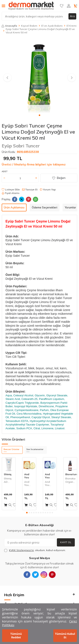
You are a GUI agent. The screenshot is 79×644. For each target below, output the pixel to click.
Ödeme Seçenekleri (45, 207)
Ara (72, 16)
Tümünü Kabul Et (65, 636)
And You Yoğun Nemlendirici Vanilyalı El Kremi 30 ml (29, 483)
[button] (39, 115)
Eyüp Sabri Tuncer (21, 146)
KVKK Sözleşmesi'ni (21, 550)
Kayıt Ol (66, 542)
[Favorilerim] (62, 6)
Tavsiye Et (30, 189)
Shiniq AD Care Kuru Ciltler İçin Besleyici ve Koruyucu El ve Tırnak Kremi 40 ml (9, 480)
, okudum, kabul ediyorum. (35, 550)
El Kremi (72, 26)
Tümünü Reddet (16, 636)
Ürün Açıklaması (14, 207)
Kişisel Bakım (29, 26)
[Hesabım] (69, 6)
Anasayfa (9, 26)
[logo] (31, 6)
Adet (5, 171)
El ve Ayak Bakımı (52, 26)
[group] (39, 75)
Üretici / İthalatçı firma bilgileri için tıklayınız (34, 164)
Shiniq (8, 474)
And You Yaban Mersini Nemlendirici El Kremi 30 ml (50, 483)
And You (27, 476)
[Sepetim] (76, 6)
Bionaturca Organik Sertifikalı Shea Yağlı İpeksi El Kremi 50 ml (70, 480)
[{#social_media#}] (27, 575)
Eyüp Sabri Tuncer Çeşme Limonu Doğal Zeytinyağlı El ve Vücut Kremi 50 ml (40, 31)
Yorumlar (70, 207)
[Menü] (3, 6)
